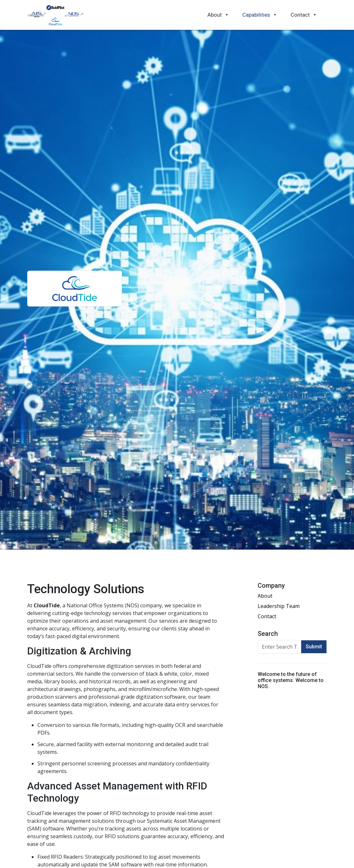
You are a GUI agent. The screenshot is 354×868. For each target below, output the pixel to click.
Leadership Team (279, 606)
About (218, 15)
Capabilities (260, 15)
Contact (304, 15)
